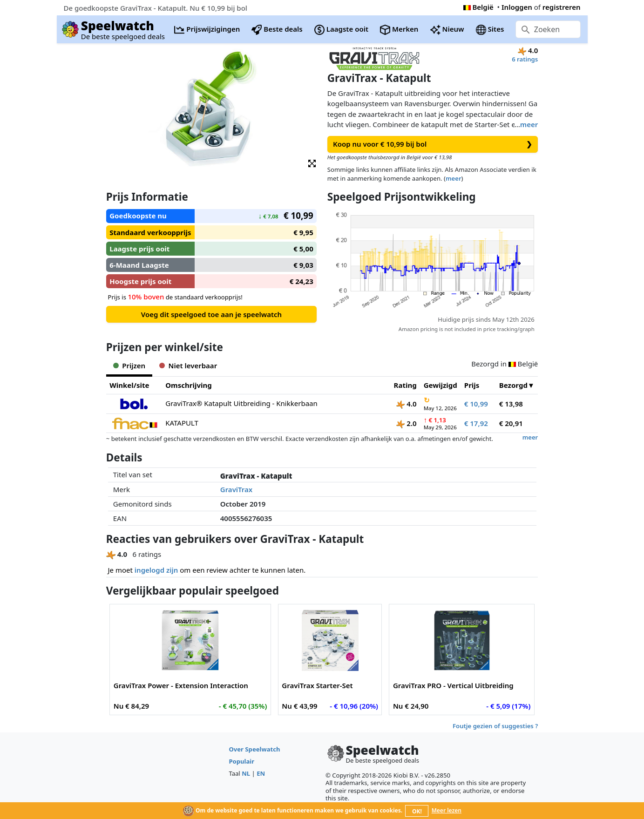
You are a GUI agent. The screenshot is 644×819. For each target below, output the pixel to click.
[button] (312, 163)
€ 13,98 (511, 404)
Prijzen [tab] (129, 366)
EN (261, 773)
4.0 (406, 404)
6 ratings (525, 59)
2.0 (406, 423)
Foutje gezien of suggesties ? (495, 726)
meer (529, 124)
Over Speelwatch (254, 749)
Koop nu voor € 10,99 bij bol (433, 144)
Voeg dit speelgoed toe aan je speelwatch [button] (211, 314)
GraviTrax (237, 489)
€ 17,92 (476, 423)
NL (246, 773)
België (478, 7)
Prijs (472, 385)
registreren (562, 7)
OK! (417, 811)
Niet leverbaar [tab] (188, 366)
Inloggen (517, 7)
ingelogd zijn (156, 570)
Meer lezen (447, 810)
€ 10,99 (476, 404)
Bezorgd (513, 385)
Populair (241, 761)
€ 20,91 (511, 423)
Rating (405, 385)
